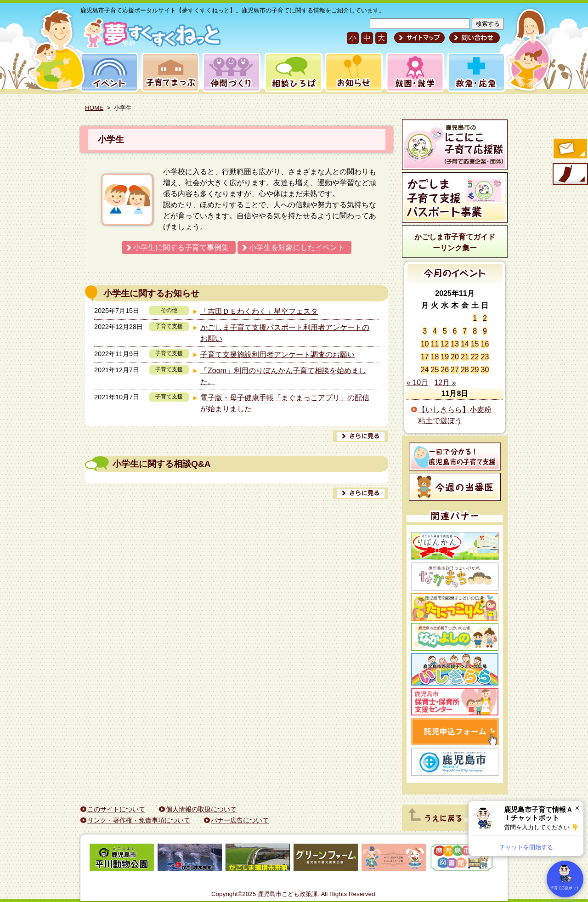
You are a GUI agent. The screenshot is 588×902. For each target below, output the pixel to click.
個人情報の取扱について (201, 809)
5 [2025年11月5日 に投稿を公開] (445, 331)
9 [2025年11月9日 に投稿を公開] (485, 331)
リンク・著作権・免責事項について (139, 820)
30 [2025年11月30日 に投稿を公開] (485, 370)
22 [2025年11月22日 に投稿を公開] (475, 357)
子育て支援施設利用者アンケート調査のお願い (277, 355)
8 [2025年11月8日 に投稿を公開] (475, 331)
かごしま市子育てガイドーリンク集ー (455, 242)
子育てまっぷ (169, 72)
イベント (108, 72)
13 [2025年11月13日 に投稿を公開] (455, 344)
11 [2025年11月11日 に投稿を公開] (435, 344)
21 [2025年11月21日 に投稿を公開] (465, 357)
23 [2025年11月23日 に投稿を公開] (485, 357)
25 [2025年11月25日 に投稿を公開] (435, 370)
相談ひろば (292, 72)
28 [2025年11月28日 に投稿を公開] (465, 370)
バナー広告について (240, 820)
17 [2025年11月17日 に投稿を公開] (425, 357)
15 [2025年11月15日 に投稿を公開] (475, 344)
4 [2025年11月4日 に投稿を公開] (435, 331)
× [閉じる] (577, 808)
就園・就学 (412, 72)
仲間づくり (231, 72)
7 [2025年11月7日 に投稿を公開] (465, 331)
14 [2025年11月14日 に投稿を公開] (465, 344)
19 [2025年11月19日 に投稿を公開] (445, 357)
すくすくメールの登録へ (570, 149)
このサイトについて (116, 809)
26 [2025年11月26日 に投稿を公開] (445, 370)
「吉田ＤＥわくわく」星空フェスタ (259, 311)
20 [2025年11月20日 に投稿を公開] (455, 357)
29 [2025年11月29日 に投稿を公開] (475, 370)
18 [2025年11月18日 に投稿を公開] (435, 357)
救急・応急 (476, 72)
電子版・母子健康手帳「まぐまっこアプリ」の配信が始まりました (285, 403)
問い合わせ (473, 38)
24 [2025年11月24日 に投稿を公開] (425, 370)
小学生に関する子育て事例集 (181, 247)
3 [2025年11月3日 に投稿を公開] (425, 331)
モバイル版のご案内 (570, 175)
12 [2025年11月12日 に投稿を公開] (445, 344)
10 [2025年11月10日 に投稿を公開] (425, 344)
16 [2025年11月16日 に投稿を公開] (485, 344)
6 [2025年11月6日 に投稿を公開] (455, 331)
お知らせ (352, 72)
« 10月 (417, 383)
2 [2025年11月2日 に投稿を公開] (485, 318)
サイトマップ (419, 38)
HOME (94, 108)
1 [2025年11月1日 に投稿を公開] (475, 318)
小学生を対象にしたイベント (297, 247)
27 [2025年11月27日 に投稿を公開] (455, 370)
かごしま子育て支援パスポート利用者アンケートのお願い (285, 333)
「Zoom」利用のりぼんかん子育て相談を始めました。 (283, 376)
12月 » (445, 383)
